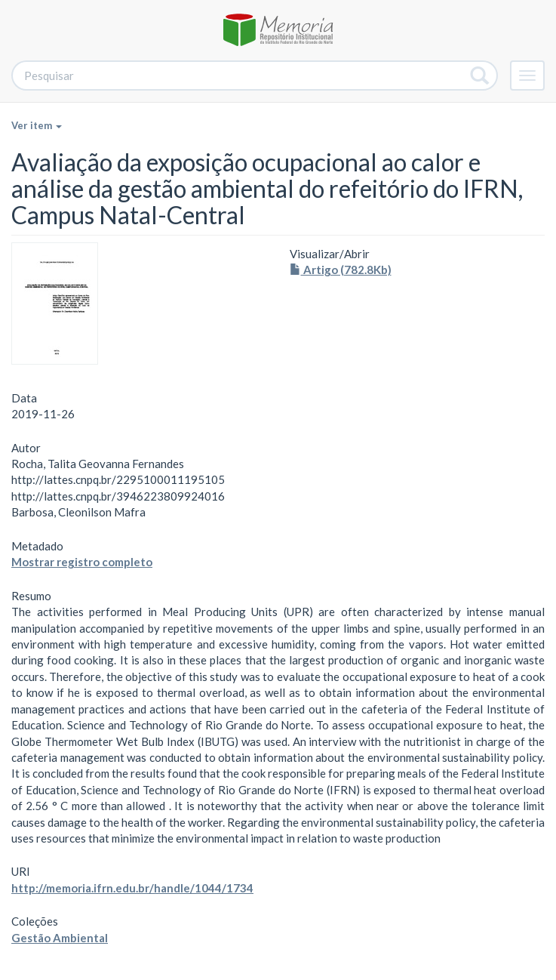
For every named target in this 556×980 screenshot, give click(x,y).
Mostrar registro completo (82, 562)
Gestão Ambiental (60, 938)
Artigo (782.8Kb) (341, 270)
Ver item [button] (37, 125)
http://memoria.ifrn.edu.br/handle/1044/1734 (132, 888)
